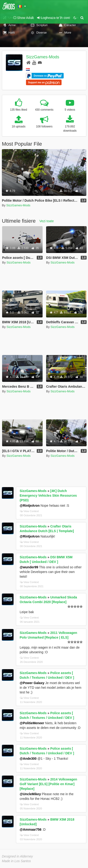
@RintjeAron (30, 506)
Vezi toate (47, 221)
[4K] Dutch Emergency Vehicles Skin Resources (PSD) (48, 495)
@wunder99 (29, 567)
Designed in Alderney (17, 856)
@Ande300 (28, 759)
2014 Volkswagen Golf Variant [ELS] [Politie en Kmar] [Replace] (48, 784)
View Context (29, 511)
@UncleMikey (30, 794)
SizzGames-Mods (43, 57)
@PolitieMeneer (32, 723)
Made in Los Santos (16, 861)
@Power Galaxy (32, 683)
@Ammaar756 (31, 829)
